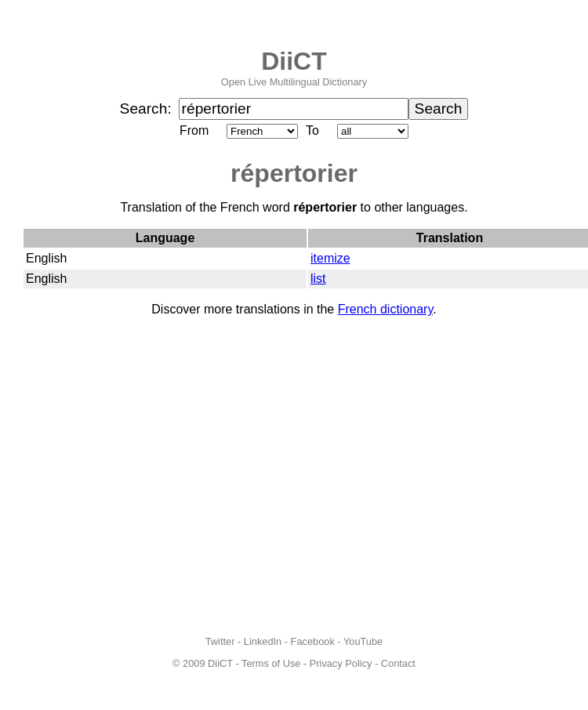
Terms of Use (271, 663)
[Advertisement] (147, 476)
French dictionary (386, 309)
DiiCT (294, 61)
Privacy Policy (341, 663)
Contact (398, 663)
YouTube (363, 641)
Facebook (313, 641)
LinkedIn (263, 641)
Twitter (220, 641)
